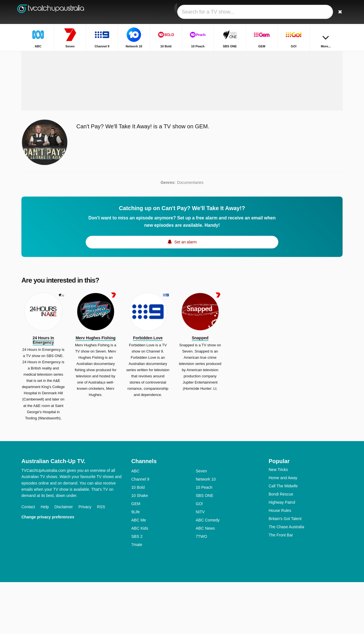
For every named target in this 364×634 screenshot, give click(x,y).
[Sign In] (318, 12)
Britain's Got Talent (285, 571)
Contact (28, 559)
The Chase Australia (287, 579)
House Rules (280, 562)
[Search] (336, 12)
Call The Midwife (283, 538)
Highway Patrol (282, 554)
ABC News (205, 580)
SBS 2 (137, 588)
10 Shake (140, 547)
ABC (135, 523)
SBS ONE (205, 547)
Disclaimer (64, 559)
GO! (199, 556)
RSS (101, 559)
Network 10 (206, 531)
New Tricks (278, 521)
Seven (201, 523)
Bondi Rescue (281, 546)
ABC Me (139, 572)
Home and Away (283, 530)
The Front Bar (281, 587)
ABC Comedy (208, 572)
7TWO (201, 588)
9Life (136, 564)
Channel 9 (140, 531)
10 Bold (138, 539)
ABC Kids (140, 580)
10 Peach (204, 539)
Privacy (85, 559)
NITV (200, 564)
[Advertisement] (182, 116)
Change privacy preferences (48, 569)
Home (284, 56)
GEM (136, 556)
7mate (137, 596)
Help (45, 559)
